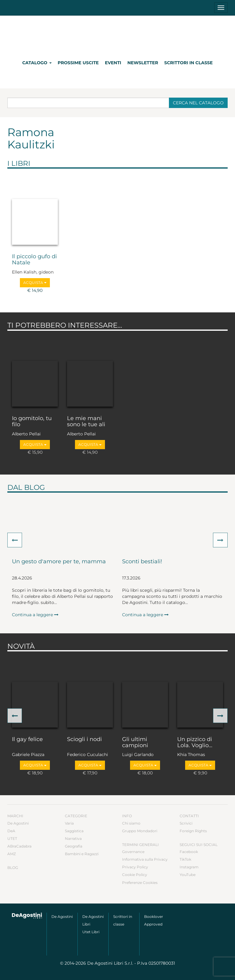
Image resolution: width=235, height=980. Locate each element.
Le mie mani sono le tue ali (86, 422)
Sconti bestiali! (142, 562)
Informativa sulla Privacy (145, 859)
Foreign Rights (193, 831)
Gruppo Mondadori (140, 831)
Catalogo (37, 63)
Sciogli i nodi (84, 740)
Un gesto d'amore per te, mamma (59, 562)
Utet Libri (91, 932)
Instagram (189, 867)
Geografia (74, 846)
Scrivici (186, 823)
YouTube (188, 875)
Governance (133, 852)
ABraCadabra (19, 846)
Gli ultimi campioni (135, 743)
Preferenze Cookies (140, 883)
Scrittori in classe (188, 63)
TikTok (185, 859)
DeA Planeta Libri (117, 35)
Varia (69, 823)
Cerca (198, 103)
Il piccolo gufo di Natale (34, 260)
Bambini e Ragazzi (82, 854)
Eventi (113, 63)
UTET (12, 838)
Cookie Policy (135, 875)
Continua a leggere (35, 615)
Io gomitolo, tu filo (32, 422)
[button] (15, 540)
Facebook (189, 852)
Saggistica (74, 831)
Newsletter (143, 63)
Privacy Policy (135, 867)
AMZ (12, 854)
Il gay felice (27, 740)
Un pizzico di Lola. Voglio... (195, 743)
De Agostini (18, 823)
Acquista (35, 283)
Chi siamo (131, 823)
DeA (11, 831)
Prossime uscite (78, 63)
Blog (13, 868)
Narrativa (73, 838)
